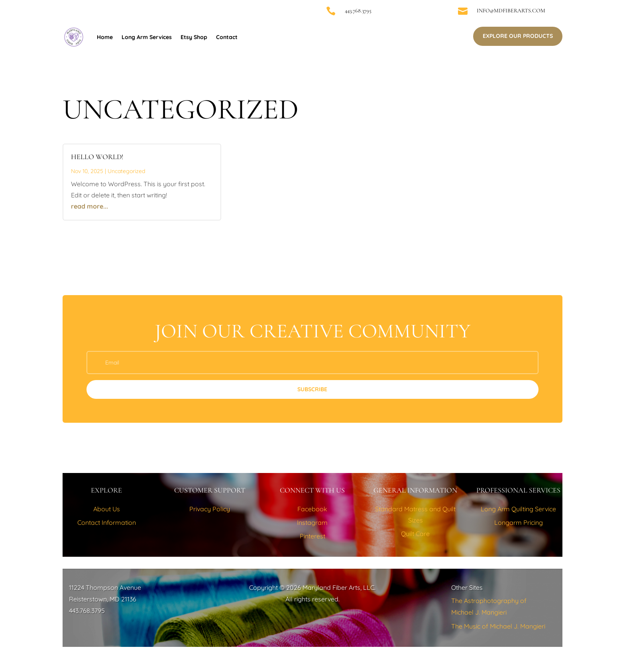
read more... (89, 206)
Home (105, 37)
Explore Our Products (518, 36)
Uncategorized (126, 171)
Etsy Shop (194, 37)
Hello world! (97, 157)
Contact (227, 37)
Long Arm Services (147, 37)
